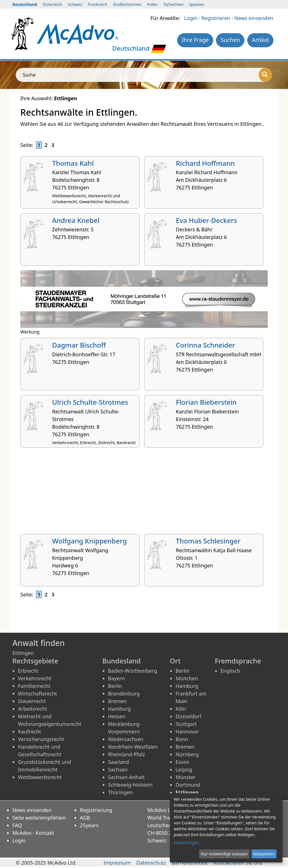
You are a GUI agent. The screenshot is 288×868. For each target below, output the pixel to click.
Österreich (52, 4)
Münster (185, 777)
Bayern (116, 678)
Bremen (117, 701)
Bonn (182, 739)
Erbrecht (28, 671)
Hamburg (119, 709)
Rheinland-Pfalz (126, 754)
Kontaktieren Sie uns (238, 863)
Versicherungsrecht (41, 739)
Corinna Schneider (205, 345)
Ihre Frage (195, 40)
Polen (152, 4)
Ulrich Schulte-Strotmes (90, 402)
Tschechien (173, 4)
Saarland (118, 762)
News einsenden (254, 18)
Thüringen (120, 792)
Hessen (117, 716)
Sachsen (118, 769)
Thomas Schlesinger (208, 541)
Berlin (115, 686)
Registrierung (96, 810)
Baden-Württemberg (133, 671)
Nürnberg (187, 754)
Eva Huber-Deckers (206, 220)
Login (191, 18)
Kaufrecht (30, 731)
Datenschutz (151, 863)
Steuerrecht (32, 701)
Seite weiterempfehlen (39, 818)
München (187, 678)
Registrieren (216, 18)
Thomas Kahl (73, 163)
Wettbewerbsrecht (40, 777)
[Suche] (265, 75)
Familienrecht (34, 686)
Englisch (230, 671)
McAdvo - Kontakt (33, 833)
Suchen (230, 40)
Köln (181, 709)
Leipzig (184, 769)
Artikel (260, 40)
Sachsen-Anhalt (126, 777)
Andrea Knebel (76, 220)
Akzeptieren (264, 854)
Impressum (117, 863)
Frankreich (98, 4)
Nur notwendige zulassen (224, 854)
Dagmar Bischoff (79, 345)
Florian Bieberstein (206, 402)
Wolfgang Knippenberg (89, 541)
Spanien (197, 4)
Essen (182, 762)
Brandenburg (124, 693)
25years (89, 825)
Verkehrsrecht (35, 678)
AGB (85, 818)
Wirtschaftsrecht (38, 693)
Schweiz (75, 4)
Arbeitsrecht (32, 709)
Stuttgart (186, 724)
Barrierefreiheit (190, 863)
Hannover (187, 731)
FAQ (17, 825)
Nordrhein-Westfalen (133, 747)
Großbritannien (127, 4)
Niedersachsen (126, 739)
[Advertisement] (144, 493)
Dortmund (188, 785)
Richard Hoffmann (205, 163)
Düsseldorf (188, 716)
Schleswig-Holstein (130, 785)
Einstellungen (186, 843)
